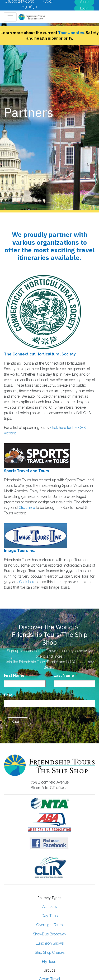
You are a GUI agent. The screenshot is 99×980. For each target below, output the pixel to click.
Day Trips (50, 916)
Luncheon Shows (50, 943)
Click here (27, 508)
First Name (14, 675)
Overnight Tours (49, 925)
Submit (18, 722)
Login (84, 8)
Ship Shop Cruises (50, 952)
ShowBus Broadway (50, 934)
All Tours (49, 907)
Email (9, 695)
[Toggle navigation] (10, 17)
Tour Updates (71, 33)
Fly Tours (50, 962)
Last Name (64, 675)
